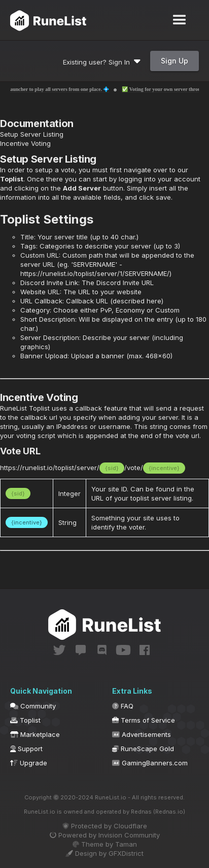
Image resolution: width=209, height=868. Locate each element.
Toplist (12, 179)
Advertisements (142, 734)
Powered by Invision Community (105, 835)
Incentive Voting (25, 143)
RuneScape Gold (143, 749)
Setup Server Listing (32, 134)
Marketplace (35, 734)
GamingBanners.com (150, 763)
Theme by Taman (105, 844)
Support (26, 749)
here (154, 301)
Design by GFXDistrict (104, 853)
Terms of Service (144, 720)
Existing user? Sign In (102, 62)
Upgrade (29, 763)
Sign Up (175, 61)
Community (33, 706)
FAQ (123, 706)
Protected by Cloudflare (105, 826)
